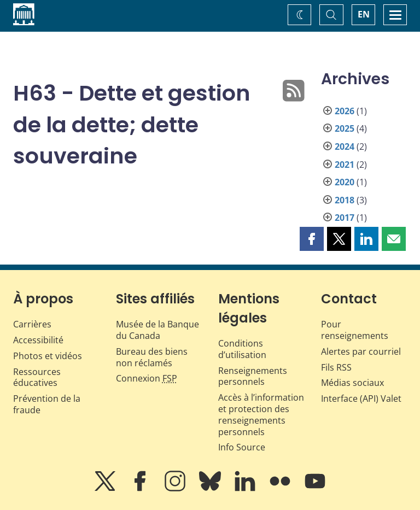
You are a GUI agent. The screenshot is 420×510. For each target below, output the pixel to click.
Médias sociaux (352, 383)
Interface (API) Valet (361, 398)
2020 (345, 182)
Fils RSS (336, 367)
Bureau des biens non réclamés (152, 357)
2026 (345, 111)
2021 (345, 165)
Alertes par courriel (361, 351)
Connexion (147, 378)
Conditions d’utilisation (242, 349)
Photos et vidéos (48, 356)
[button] (312, 239)
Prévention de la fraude (47, 404)
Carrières (32, 324)
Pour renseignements (355, 330)
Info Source (242, 447)
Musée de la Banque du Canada (157, 330)
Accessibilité (38, 340)
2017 (345, 218)
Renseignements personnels (253, 376)
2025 (345, 128)
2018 (345, 200)
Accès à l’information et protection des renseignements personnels (261, 414)
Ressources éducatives (37, 377)
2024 (345, 146)
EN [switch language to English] (364, 14)
